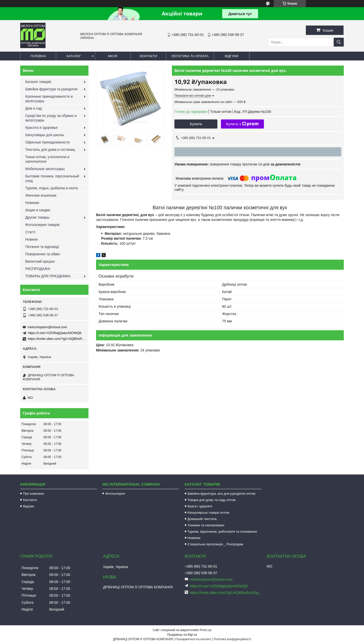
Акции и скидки (38, 210)
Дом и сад (34, 108)
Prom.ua (206, 630)
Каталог (74, 56)
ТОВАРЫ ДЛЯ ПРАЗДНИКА (48, 276)
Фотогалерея (115, 494)
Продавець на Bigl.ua (182, 635)
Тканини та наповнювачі (206, 525)
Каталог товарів (38, 82)
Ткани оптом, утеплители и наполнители (47, 159)
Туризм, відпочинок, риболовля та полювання (222, 532)
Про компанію (34, 494)
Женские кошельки (41, 195)
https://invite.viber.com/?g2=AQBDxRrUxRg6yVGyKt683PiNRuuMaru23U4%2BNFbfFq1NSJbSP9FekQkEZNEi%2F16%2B (226, 593)
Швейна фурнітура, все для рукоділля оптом (221, 494)
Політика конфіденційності (232, 639)
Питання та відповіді (42, 247)
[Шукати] (339, 42)
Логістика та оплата (190, 56)
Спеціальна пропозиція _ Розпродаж (215, 544)
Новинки (32, 203)
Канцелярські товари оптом (208, 513)
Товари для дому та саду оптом (212, 500)
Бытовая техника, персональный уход (52, 178)
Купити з (242, 124)
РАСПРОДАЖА (38, 269)
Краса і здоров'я (200, 506)
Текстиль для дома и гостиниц (50, 150)
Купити (196, 124)
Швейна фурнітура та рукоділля (51, 89)
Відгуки (231, 56)
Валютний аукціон (40, 261)
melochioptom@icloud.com (47, 327)
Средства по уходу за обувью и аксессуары (51, 118)
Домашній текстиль (202, 519)
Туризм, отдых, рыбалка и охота (52, 188)
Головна (38, 56)
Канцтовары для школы (45, 135)
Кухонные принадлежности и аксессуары (49, 99)
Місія (113, 56)
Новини (31, 239)
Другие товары (37, 217)
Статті (30, 232)
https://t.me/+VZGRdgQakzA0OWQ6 (55, 333)
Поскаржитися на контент (193, 639)
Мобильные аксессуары (45, 169)
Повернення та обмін (43, 254)
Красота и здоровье (41, 128)
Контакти (148, 56)
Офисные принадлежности (48, 142)
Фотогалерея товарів (42, 225)
